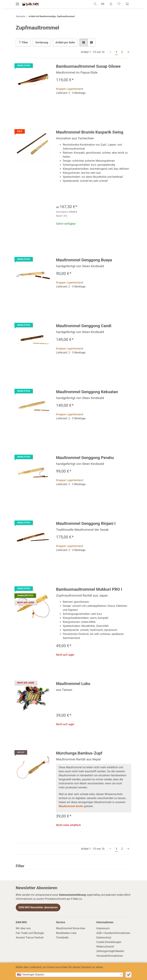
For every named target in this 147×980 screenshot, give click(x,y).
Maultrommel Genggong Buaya (84, 260)
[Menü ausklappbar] (17, 4)
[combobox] (69, 975)
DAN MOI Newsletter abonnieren (38, 907)
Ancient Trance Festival (30, 938)
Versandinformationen (110, 956)
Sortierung (42, 42)
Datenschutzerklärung (72, 895)
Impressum (103, 928)
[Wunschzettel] (119, 4)
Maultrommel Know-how (71, 928)
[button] (96, 4)
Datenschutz (104, 938)
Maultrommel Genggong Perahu (85, 458)
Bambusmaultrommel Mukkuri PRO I (89, 589)
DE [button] (103, 4)
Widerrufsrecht (105, 947)
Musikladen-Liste (66, 933)
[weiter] (128, 52)
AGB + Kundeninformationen (113, 933)
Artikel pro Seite (65, 42)
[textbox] (69, 975)
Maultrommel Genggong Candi (84, 326)
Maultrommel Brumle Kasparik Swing (90, 132)
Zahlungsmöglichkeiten (110, 951)
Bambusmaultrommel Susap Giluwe (88, 66)
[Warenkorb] (127, 4)
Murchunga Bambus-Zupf (79, 753)
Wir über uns (23, 928)
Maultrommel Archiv (71, 806)
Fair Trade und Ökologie (30, 933)
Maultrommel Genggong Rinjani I (86, 524)
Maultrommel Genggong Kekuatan (87, 392)
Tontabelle (62, 938)
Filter (23, 42)
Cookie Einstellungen (109, 942)
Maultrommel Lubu (73, 684)
